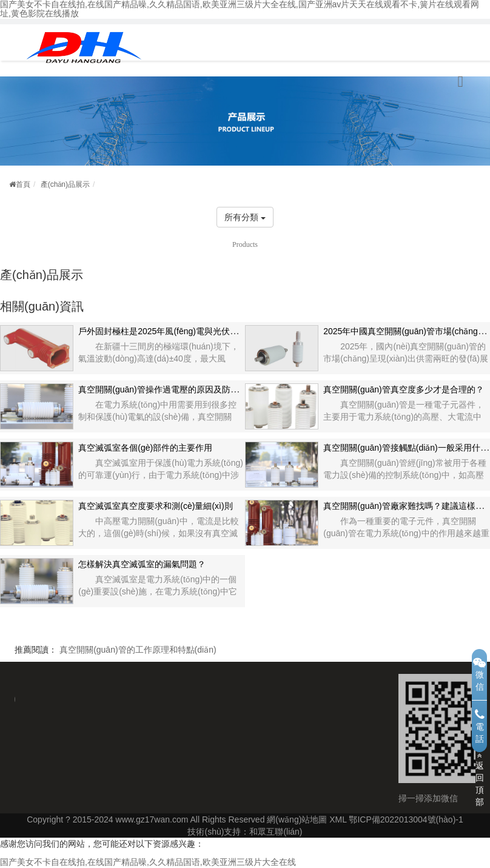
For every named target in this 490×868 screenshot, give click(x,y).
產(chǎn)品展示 (65, 184)
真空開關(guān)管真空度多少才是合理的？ (403, 389)
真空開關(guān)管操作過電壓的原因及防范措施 (167, 389)
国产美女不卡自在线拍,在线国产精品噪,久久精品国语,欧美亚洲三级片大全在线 (148, 862)
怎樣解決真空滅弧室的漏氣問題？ (142, 564)
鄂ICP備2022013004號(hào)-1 (406, 819)
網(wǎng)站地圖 (297, 819)
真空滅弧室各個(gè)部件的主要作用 (145, 448)
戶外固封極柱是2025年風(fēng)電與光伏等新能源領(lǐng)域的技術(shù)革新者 (224, 331)
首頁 (20, 184)
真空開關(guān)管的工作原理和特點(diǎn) (138, 650)
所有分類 (245, 217)
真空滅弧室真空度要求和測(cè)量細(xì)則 (155, 506)
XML (338, 819)
